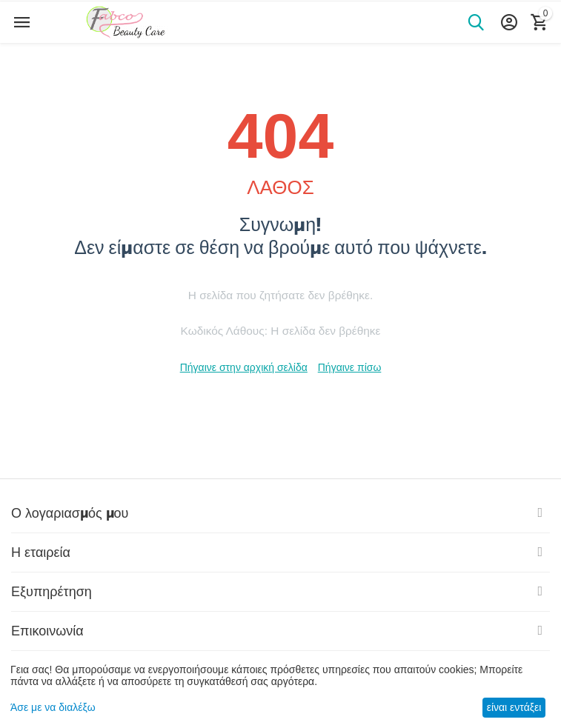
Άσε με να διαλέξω (53, 707)
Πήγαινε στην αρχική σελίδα (244, 367)
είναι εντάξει (514, 707)
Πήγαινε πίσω (350, 367)
